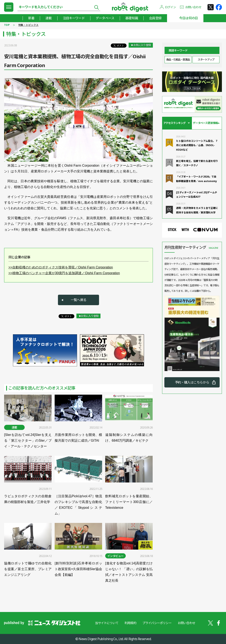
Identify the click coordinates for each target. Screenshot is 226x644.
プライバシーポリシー (157, 623)
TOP (7, 25)
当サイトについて (107, 623)
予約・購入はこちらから (192, 382)
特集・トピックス (28, 25)
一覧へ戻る (78, 300)
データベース (105, 18)
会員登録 (155, 18)
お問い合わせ (193, 7)
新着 (31, 18)
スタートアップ (206, 60)
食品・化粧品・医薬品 (178, 60)
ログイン (170, 7)
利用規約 (130, 623)
